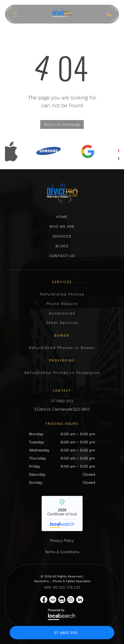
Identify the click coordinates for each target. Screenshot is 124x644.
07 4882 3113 (62, 401)
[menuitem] (62, 219)
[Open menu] (15, 14)
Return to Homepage (62, 124)
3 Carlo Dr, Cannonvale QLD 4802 (62, 409)
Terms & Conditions (62, 552)
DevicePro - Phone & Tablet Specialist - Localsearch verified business (62, 513)
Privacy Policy (62, 540)
